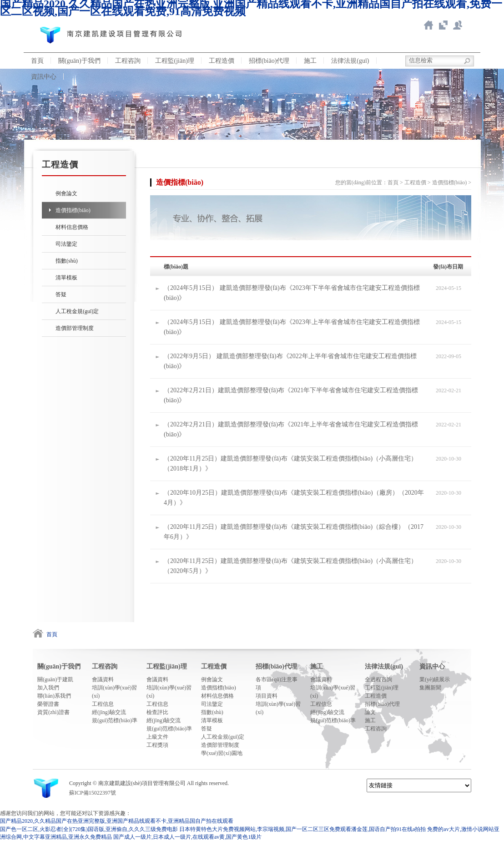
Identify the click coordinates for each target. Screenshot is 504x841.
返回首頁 (428, 25)
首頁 (37, 61)
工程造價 (222, 61)
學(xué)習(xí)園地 (222, 753)
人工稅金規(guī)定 (77, 311)
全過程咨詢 (378, 679)
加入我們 (48, 688)
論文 (370, 712)
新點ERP (458, 25)
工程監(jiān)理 (175, 61)
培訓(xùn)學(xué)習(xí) (114, 692)
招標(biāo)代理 (269, 61)
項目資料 (267, 696)
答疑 (61, 294)
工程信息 (103, 704)
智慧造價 (443, 25)
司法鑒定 (66, 244)
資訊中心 (44, 77)
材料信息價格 (72, 227)
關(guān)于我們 (79, 61)
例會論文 (66, 193)
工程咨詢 (128, 61)
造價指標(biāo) (73, 210)
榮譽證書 (48, 704)
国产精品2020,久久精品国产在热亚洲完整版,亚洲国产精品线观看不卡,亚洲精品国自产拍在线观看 (117, 821)
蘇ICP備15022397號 (93, 793)
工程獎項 (157, 745)
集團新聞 (430, 688)
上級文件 (157, 737)
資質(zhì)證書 (53, 712)
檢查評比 (157, 712)
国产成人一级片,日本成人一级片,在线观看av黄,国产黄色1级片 (187, 837)
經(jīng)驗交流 (109, 712)
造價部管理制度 (75, 328)
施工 (310, 61)
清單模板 (66, 278)
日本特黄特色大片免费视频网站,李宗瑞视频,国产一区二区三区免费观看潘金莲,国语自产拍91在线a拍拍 (302, 829)
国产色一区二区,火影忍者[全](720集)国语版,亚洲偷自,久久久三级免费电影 (89, 829)
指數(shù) (67, 261)
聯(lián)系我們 (54, 696)
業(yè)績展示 (435, 679)
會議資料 (103, 679)
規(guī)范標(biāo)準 (115, 720)
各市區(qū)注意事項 (277, 684)
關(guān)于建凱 (55, 679)
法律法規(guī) (350, 61)
